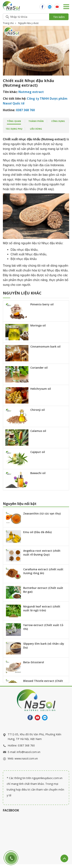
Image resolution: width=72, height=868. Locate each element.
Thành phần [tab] (36, 121)
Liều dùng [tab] (36, 129)
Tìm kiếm (59, 17)
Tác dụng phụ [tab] (14, 129)
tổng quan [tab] (14, 121)
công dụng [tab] (58, 121)
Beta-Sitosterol (34, 662)
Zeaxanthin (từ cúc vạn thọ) (42, 513)
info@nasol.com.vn (29, 752)
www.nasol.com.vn (26, 758)
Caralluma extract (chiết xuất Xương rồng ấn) (43, 571)
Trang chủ (8, 23)
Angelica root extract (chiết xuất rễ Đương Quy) (42, 553)
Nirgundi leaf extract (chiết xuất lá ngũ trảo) (42, 608)
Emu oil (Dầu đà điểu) (37, 532)
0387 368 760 (26, 745)
